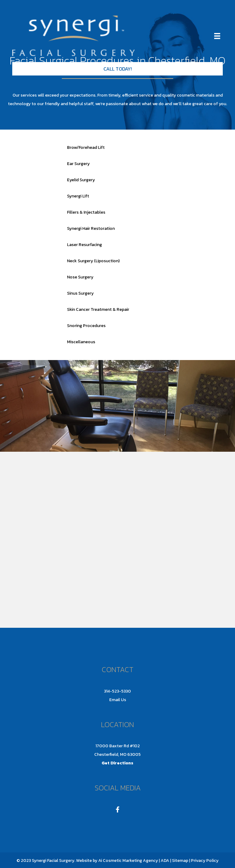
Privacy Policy (205, 861)
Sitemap (180, 861)
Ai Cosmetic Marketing (120, 861)
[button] (117, 69)
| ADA (164, 861)
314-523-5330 (117, 691)
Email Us (118, 700)
